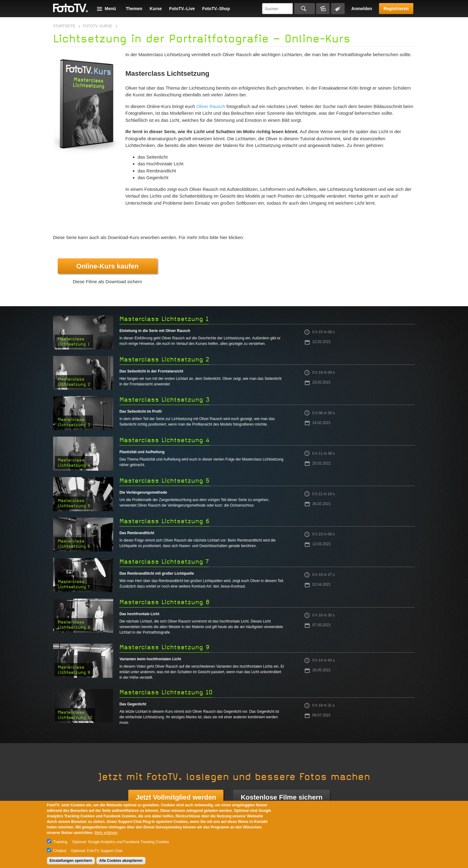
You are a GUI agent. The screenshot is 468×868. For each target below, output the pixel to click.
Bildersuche (323, 9)
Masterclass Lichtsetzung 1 (164, 319)
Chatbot (60, 851)
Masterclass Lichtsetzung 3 (164, 400)
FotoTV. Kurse (97, 26)
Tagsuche (338, 9)
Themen (134, 9)
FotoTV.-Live (182, 9)
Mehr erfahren (106, 833)
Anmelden (362, 9)
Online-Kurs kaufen (108, 266)
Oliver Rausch (211, 106)
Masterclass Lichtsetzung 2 (164, 359)
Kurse (156, 9)
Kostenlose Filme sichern (282, 797)
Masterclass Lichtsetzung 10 (166, 692)
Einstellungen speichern (71, 861)
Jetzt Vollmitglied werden (176, 797)
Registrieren (396, 9)
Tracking (60, 842)
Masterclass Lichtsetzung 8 (164, 602)
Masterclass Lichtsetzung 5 (164, 481)
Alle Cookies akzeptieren (121, 861)
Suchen (305, 9)
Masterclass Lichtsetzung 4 (164, 440)
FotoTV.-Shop (216, 9)
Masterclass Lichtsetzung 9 (164, 647)
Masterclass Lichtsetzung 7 (164, 562)
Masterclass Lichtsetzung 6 (164, 521)
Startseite (64, 26)
